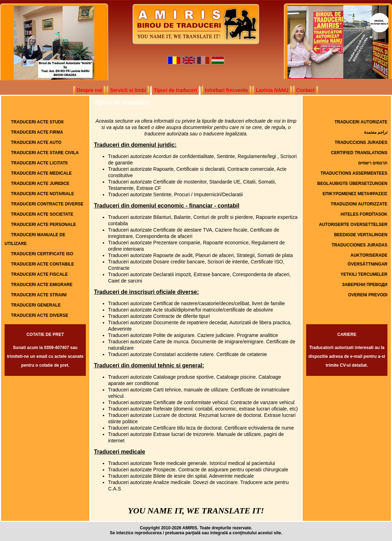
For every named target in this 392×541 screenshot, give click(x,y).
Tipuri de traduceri (175, 90)
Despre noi (89, 90)
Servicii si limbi (128, 90)
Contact (305, 90)
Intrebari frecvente (226, 90)
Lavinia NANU (272, 90)
